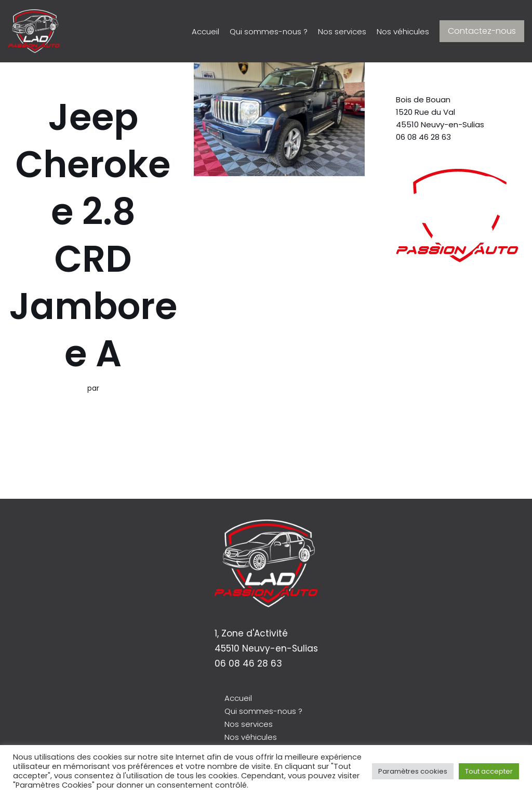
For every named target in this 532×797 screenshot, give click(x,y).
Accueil (178, 31)
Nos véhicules (399, 31)
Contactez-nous (482, 31)
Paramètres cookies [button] (413, 771)
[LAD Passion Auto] (34, 31)
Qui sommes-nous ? (249, 31)
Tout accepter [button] (489, 771)
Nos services (331, 31)
